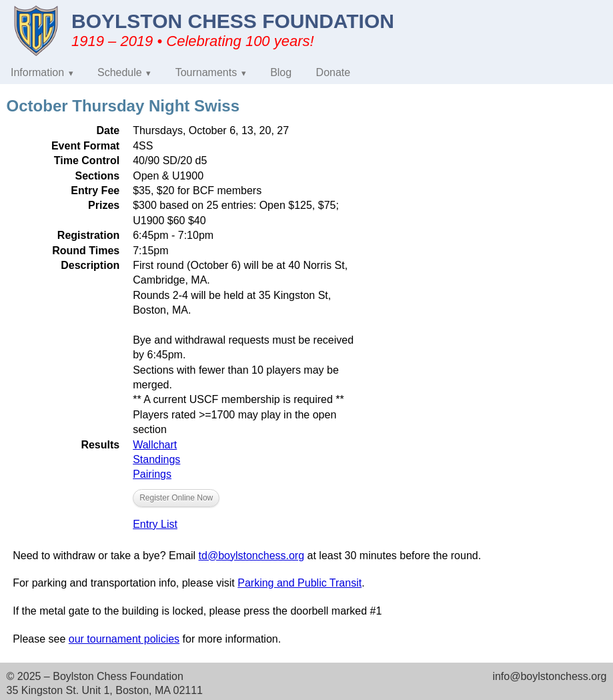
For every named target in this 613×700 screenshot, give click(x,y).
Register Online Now (176, 498)
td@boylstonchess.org (252, 556)
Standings (156, 459)
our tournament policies (124, 639)
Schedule (120, 72)
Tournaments (206, 72)
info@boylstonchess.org (549, 676)
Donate (334, 72)
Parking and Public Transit (299, 583)
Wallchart (155, 445)
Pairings (152, 474)
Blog (281, 72)
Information (37, 72)
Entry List (155, 524)
